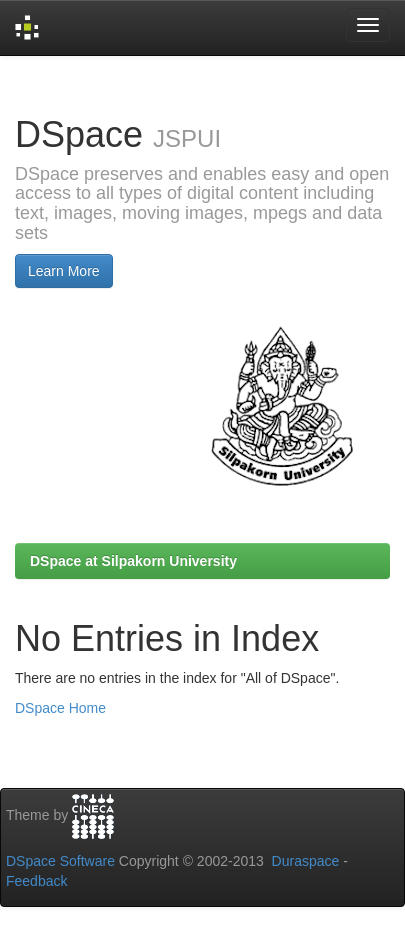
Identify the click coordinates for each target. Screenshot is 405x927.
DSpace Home (60, 708)
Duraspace (306, 861)
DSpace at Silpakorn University (133, 561)
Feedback (36, 881)
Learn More (64, 271)
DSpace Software (60, 861)
